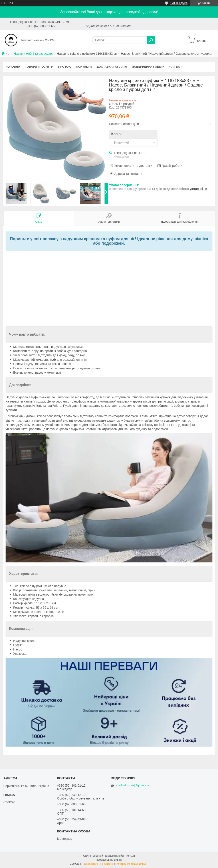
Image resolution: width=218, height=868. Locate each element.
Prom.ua (130, 856)
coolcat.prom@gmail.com (134, 785)
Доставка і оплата (112, 67)
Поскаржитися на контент (97, 864)
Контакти (84, 67)
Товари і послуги (39, 67)
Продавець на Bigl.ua (109, 860)
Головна (13, 67)
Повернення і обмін (148, 67)
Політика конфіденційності (132, 864)
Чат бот (176, 67)
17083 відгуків (179, 3)
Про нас (65, 67)
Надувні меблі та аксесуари (34, 54)
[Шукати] (151, 40)
